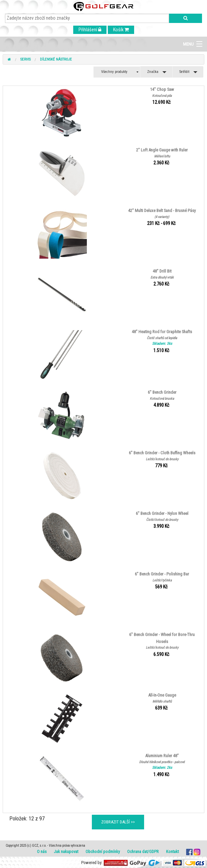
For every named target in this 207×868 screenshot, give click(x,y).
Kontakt (172, 852)
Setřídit (184, 72)
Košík (121, 30)
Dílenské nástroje (56, 59)
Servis (25, 59)
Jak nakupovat (66, 852)
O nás (42, 852)
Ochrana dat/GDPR (143, 852)
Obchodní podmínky (103, 852)
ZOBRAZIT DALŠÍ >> (118, 822)
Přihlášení (90, 30)
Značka (153, 72)
